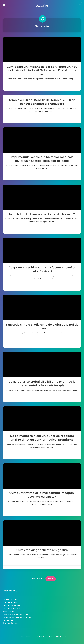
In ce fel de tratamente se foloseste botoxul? (42, 214)
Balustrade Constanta (12, 605)
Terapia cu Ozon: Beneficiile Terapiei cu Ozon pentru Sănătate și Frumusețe (42, 102)
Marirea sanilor (9, 620)
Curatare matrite (59, 636)
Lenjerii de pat (9, 611)
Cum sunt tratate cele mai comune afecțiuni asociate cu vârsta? (42, 495)
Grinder (36, 636)
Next (51, 579)
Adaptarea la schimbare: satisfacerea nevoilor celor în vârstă (42, 269)
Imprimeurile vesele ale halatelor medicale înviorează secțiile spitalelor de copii (42, 159)
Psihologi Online (46, 636)
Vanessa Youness (10, 599)
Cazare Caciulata (10, 602)
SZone (42, 5)
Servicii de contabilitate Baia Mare (17, 617)
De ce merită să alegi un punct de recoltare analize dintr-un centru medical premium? (42, 438)
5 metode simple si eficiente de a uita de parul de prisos (42, 326)
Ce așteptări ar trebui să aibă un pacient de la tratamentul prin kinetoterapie (42, 384)
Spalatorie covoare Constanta (15, 614)
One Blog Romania (10, 623)
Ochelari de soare (25, 636)
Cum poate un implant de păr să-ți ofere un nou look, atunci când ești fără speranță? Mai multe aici (42, 70)
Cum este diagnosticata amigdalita (42, 550)
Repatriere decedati (11, 608)
